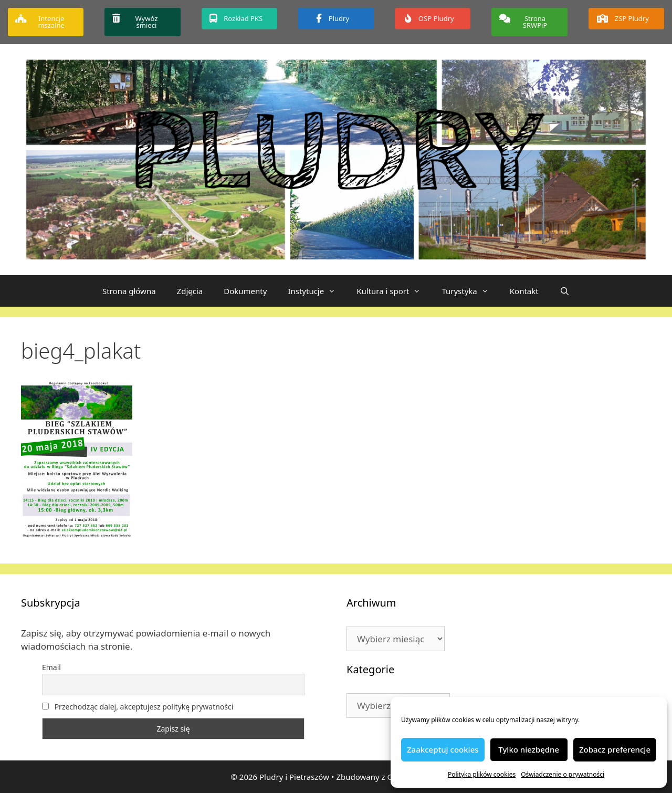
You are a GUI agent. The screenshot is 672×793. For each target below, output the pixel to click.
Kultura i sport (394, 291)
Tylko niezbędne (529, 749)
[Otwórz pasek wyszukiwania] (565, 291)
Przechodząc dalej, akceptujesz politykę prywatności (138, 707)
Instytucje (317, 291)
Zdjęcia (190, 291)
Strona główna (129, 291)
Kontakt (524, 291)
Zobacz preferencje (615, 749)
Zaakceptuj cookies (443, 749)
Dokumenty (245, 291)
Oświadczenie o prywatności (563, 774)
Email (51, 667)
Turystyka (470, 291)
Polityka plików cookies (482, 774)
